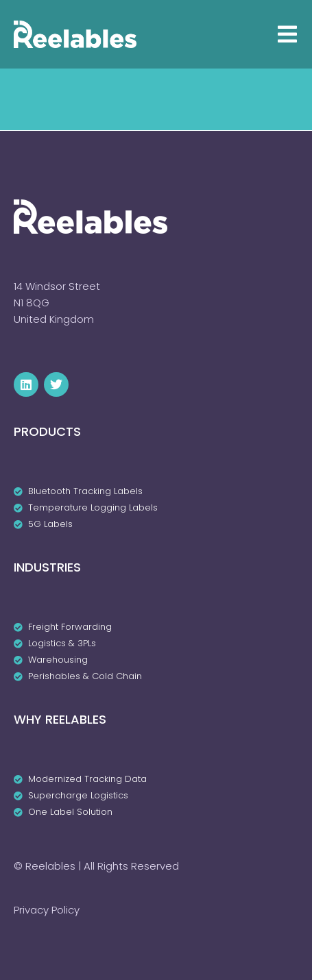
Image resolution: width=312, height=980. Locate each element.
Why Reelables (60, 719)
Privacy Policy (47, 910)
